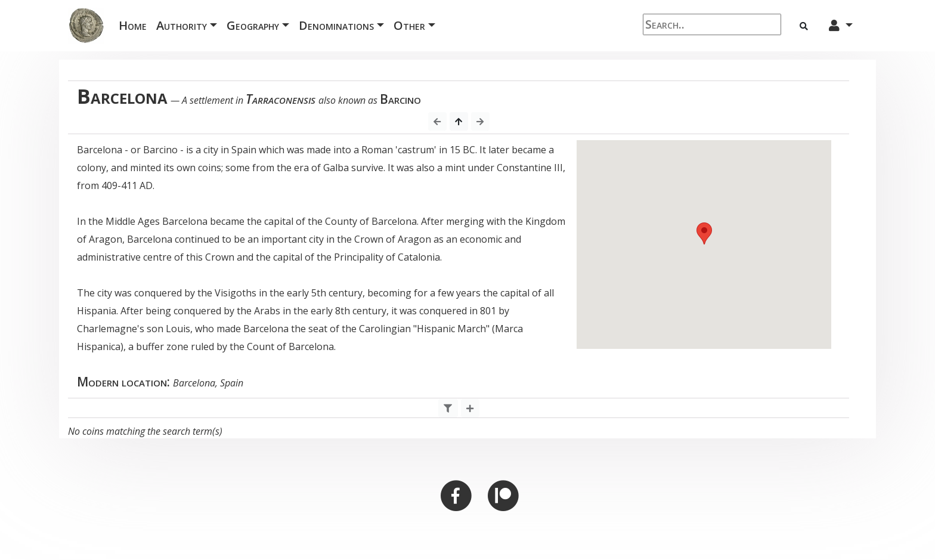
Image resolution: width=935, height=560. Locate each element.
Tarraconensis (281, 99)
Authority (182, 25)
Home (135, 25)
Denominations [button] (336, 25)
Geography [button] (253, 25)
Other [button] (409, 25)
